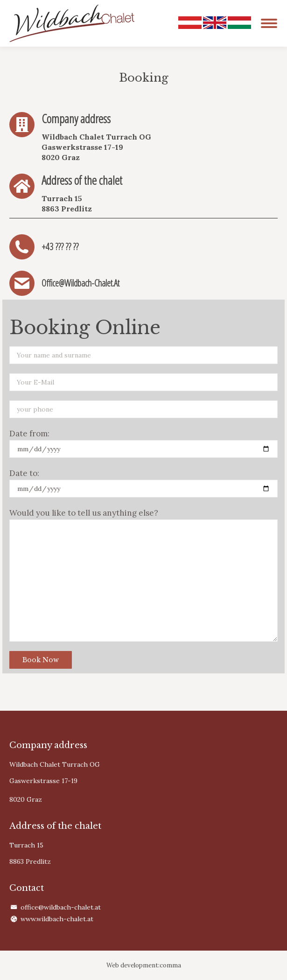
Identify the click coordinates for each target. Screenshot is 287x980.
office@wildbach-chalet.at (61, 907)
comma (170, 965)
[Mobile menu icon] (269, 23)
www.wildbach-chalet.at (57, 919)
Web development (132, 965)
